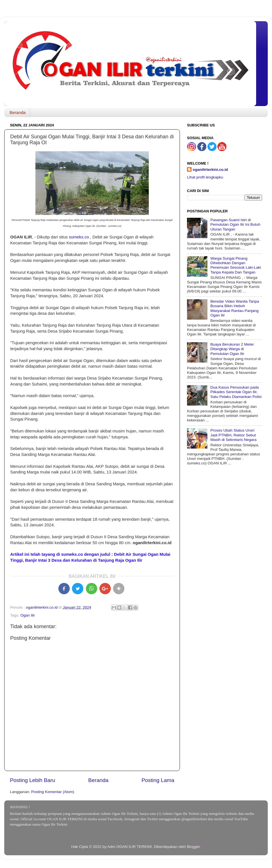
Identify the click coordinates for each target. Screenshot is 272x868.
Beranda (18, 112)
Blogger (193, 847)
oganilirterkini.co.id (210, 170)
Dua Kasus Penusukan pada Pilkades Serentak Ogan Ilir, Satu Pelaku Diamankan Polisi (236, 392)
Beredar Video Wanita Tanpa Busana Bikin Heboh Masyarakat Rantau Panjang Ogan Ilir (235, 308)
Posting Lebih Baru (33, 780)
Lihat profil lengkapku (205, 177)
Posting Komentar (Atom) (53, 792)
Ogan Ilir (28, 615)
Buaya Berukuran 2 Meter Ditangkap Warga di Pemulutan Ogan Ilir (232, 349)
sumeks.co (79, 237)
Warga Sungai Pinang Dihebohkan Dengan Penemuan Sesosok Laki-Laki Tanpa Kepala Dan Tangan (236, 265)
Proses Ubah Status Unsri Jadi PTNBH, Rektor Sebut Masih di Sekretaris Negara (233, 435)
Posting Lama (158, 780)
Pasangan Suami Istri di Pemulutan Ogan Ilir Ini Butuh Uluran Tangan (235, 224)
